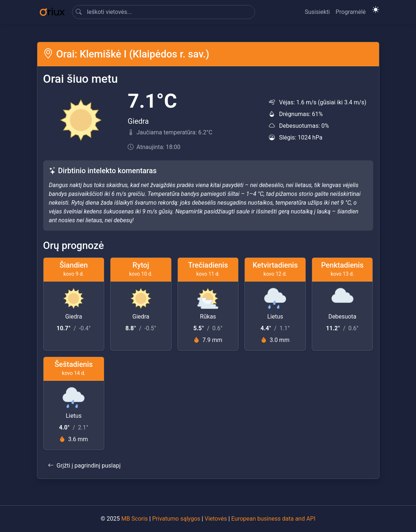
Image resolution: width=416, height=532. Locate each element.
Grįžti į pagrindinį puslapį (84, 466)
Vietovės (216, 519)
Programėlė (351, 12)
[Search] (164, 12)
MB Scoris (134, 519)
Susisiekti (317, 12)
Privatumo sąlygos (176, 519)
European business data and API (273, 519)
